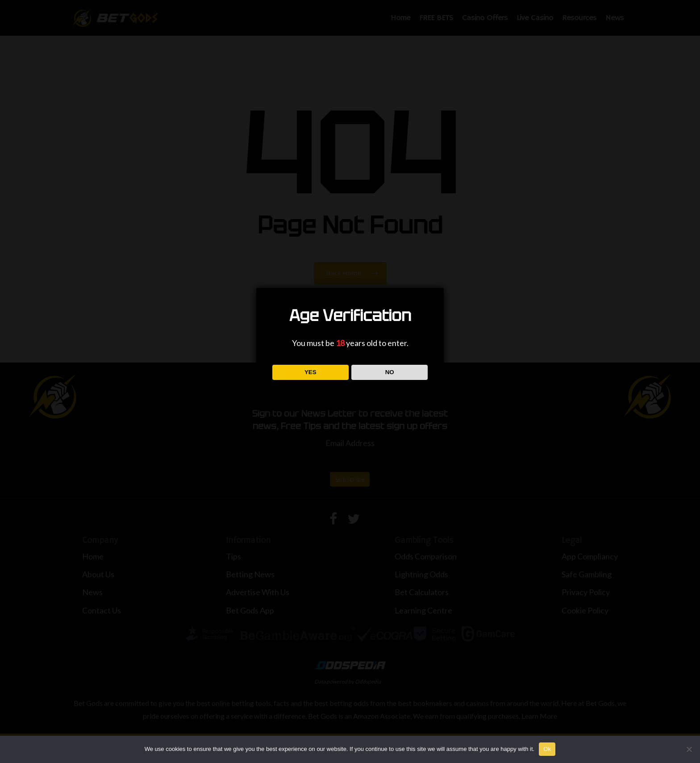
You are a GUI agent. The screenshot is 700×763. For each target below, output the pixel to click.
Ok (547, 749)
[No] (689, 749)
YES (310, 372)
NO (390, 372)
